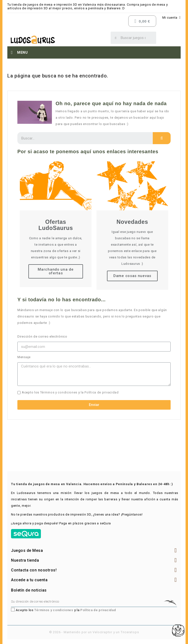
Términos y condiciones (59, 392)
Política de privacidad (101, 392)
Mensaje (24, 357)
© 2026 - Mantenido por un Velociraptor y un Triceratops (94, 632)
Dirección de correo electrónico (42, 336)
